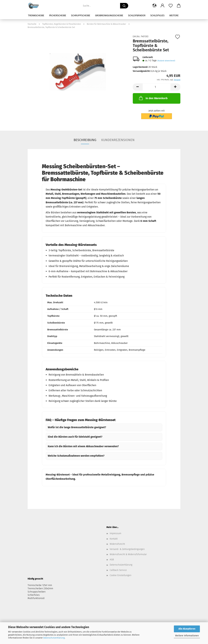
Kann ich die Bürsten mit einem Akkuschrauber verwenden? (83, 446)
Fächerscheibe (58, 15)
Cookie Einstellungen (120, 575)
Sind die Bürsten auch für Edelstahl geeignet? (75, 437)
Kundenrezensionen (118, 140)
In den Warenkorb (153, 98)
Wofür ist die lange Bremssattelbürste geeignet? (77, 427)
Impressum (115, 533)
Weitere (174, 15)
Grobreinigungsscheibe (109, 15)
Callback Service (118, 570)
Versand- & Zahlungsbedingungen (127, 549)
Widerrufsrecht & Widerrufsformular (128, 554)
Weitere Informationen (187, 636)
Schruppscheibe (81, 15)
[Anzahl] (157, 87)
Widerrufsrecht (117, 544)
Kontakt (114, 539)
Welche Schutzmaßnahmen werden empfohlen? (76, 456)
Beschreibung (85, 140)
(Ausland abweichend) (166, 61)
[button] (154, 6)
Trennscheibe (36, 15)
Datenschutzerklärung (54, 638)
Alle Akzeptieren (187, 629)
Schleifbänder (137, 15)
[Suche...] (124, 6)
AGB (112, 560)
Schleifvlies (157, 15)
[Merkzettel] (171, 6)
